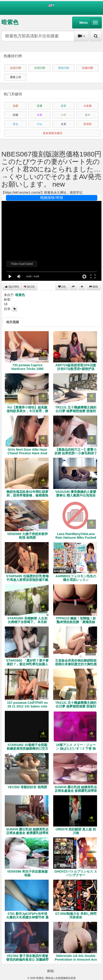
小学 (63, 115)
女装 (63, 124)
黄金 (16, 124)
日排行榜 (87, 68)
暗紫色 (10, 22)
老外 (87, 115)
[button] (52, 5)
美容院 (87, 124)
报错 (94, 287)
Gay (40, 124)
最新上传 (16, 77)
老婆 (63, 106)
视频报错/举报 (51, 198)
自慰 (16, 106)
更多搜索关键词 (53, 133)
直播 (40, 106)
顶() (12, 287)
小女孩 (87, 106)
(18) (62, 287)
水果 (40, 115)
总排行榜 (16, 68)
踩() (29, 287)
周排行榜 (63, 68)
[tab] (13, 322)
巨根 (16, 115)
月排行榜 (40, 68)
